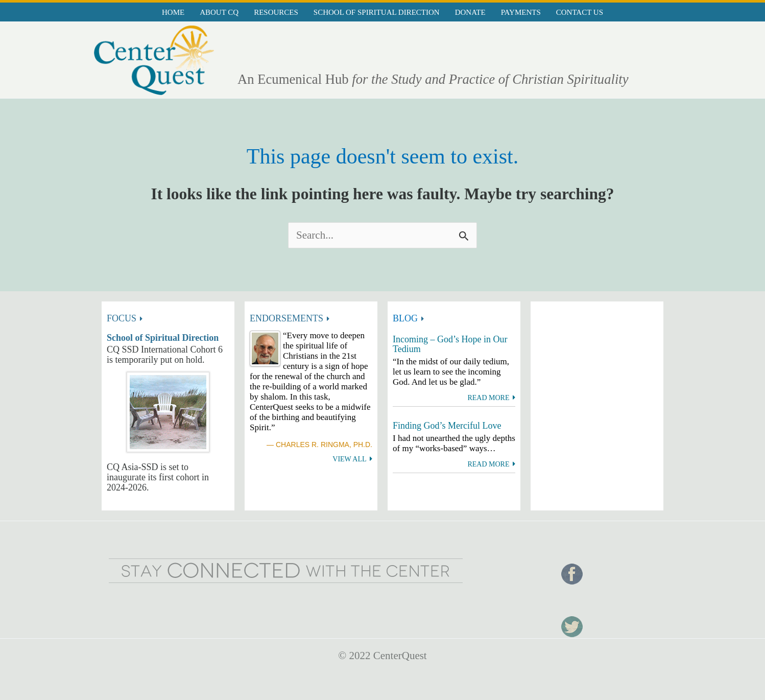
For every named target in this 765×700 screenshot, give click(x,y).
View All (349, 459)
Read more (488, 398)
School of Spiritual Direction (377, 12)
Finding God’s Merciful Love (447, 426)
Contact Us (580, 12)
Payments (521, 12)
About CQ (219, 12)
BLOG (405, 318)
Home (173, 12)
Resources (276, 12)
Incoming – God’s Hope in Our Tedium (450, 344)
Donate (470, 12)
